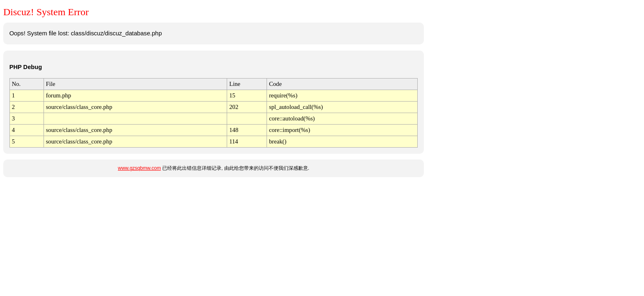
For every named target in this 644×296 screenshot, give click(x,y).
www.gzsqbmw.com (139, 168)
